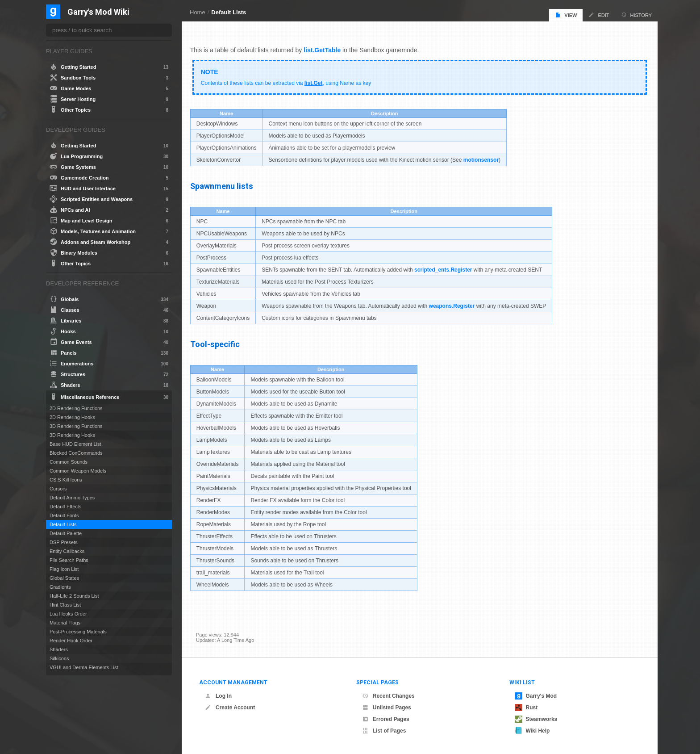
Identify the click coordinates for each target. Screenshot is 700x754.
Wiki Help (533, 731)
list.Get (319, 81)
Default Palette (66, 533)
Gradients (60, 587)
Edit (599, 15)
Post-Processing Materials (78, 632)
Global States (64, 578)
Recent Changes (388, 696)
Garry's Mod (536, 696)
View (566, 15)
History (637, 15)
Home (198, 12)
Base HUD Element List (75, 444)
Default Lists (229, 12)
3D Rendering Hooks (72, 435)
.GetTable (333, 48)
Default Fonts (64, 515)
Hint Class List (65, 605)
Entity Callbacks (67, 551)
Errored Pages (386, 719)
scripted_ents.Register (449, 268)
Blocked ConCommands (76, 453)
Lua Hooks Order (68, 614)
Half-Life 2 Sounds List (74, 596)
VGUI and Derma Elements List (84, 667)
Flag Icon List (64, 569)
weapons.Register (458, 304)
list (314, 48)
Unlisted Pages (387, 708)
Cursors (58, 489)
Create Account (230, 708)
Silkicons (59, 658)
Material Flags (65, 623)
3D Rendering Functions (76, 426)
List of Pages (384, 731)
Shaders (59, 649)
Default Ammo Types (72, 498)
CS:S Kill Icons (66, 480)
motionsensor (487, 158)
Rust (527, 708)
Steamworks (536, 719)
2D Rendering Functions (76, 408)
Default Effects (65, 507)
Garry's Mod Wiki (98, 12)
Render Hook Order (71, 641)
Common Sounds (69, 462)
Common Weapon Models (78, 471)
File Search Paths (69, 560)
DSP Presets (64, 542)
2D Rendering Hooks (72, 417)
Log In (218, 696)
